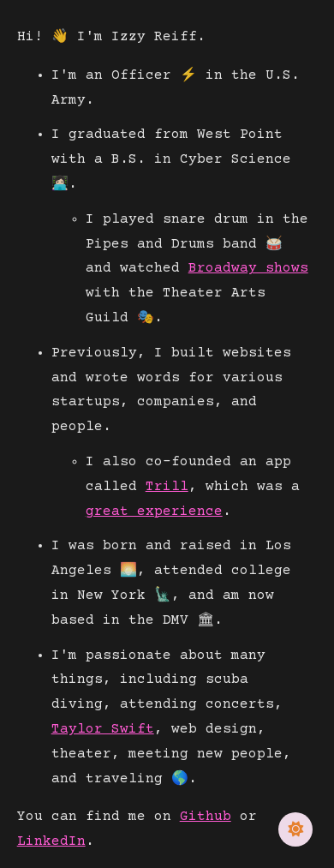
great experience (154, 512)
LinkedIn (51, 841)
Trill (167, 487)
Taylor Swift (103, 729)
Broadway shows (248, 268)
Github (206, 817)
